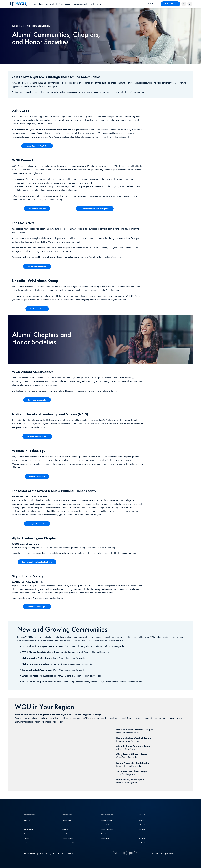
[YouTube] (131, 853)
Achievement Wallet (69, 843)
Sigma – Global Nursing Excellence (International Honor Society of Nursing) (46, 586)
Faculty (141, 834)
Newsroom (28, 834)
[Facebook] (120, 853)
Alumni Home (38, 4)
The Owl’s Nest (75, 229)
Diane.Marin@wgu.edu (126, 782)
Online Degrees (106, 834)
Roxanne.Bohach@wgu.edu (128, 741)
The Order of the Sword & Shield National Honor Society (37, 500)
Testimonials (143, 838)
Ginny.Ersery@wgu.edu (127, 757)
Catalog (65, 829)
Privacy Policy (30, 853)
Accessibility (28, 825)
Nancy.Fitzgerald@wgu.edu (129, 766)
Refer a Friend (170, 4)
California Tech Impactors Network (41, 664)
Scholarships (105, 838)
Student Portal (67, 820)
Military (141, 820)
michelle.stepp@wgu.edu (90, 676)
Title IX (65, 834)
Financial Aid (143, 829)
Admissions (66, 825)
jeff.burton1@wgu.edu (114, 646)
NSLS (18, 420)
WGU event (88, 718)
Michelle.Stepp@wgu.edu (128, 749)
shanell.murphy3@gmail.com (90, 682)
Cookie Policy (45, 853)
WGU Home (152, 4)
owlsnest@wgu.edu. (113, 257)
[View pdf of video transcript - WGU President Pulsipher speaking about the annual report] (37, 209)
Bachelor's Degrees (107, 825)
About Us (27, 820)
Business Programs (107, 820)
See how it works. (44, 124)
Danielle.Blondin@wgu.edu (128, 733)
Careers (27, 838)
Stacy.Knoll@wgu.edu (126, 774)
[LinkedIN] (115, 853)
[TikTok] (135, 853)
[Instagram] (125, 853)
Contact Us (58, 853)
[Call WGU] (190, 4)
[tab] (51, 4)
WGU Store (53, 242)
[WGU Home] (18, 4)
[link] (38, 4)
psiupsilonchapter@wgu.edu (30, 598)
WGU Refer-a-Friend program (57, 248)
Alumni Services (68, 838)
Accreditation (29, 829)
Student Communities (145, 843)
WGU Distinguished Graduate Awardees (43, 652)
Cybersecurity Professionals (37, 658)
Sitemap (69, 853)
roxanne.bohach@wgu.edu (130, 682)
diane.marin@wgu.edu (75, 658)
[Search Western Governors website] (184, 4)
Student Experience (107, 829)
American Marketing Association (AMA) (43, 676)
